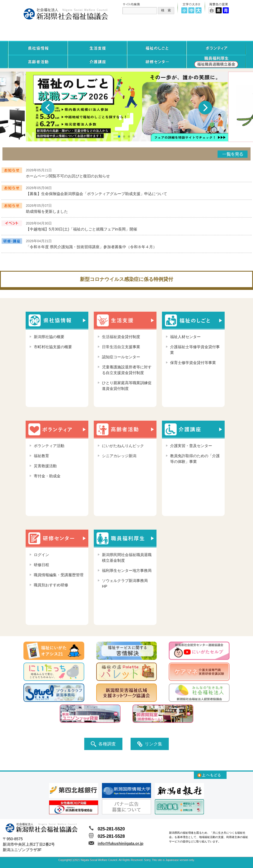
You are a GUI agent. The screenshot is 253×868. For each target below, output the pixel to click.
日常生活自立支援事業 (121, 347)
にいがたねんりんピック (123, 446)
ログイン (41, 555)
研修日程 (41, 565)
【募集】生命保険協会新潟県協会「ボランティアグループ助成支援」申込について (97, 194)
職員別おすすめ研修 (51, 585)
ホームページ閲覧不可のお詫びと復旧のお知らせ (68, 176)
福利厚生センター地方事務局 (127, 570)
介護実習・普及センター (191, 446)
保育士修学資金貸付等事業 (193, 363)
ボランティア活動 (49, 446)
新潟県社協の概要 (49, 337)
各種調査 (103, 744)
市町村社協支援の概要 (53, 347)
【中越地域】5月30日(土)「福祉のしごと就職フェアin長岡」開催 (82, 229)
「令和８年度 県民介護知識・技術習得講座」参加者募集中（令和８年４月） (91, 247)
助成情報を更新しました (47, 211)
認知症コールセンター (121, 357)
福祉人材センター (185, 337)
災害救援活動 (45, 466)
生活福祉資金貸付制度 (121, 337)
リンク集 (150, 744)
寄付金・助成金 (47, 476)
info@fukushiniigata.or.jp (121, 843)
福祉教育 (41, 456)
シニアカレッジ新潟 (119, 456)
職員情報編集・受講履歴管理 (59, 575)
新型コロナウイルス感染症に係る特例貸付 (126, 279)
